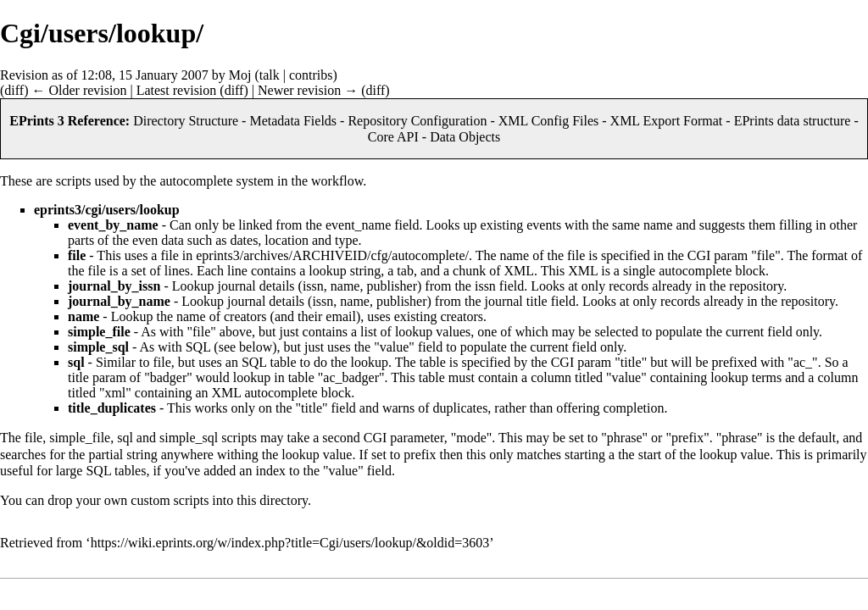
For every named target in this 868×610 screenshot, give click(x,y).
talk (270, 75)
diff (14, 90)
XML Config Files (549, 121)
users (120, 210)
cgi (93, 210)
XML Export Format (667, 121)
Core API (393, 137)
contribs (311, 75)
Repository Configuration (417, 121)
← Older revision (79, 90)
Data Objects (465, 137)
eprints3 (58, 210)
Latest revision (177, 90)
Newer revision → (308, 90)
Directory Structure (186, 121)
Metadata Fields (293, 121)
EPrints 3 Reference (67, 121)
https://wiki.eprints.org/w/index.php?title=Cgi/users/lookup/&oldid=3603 (290, 543)
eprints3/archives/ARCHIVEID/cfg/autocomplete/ (332, 255)
